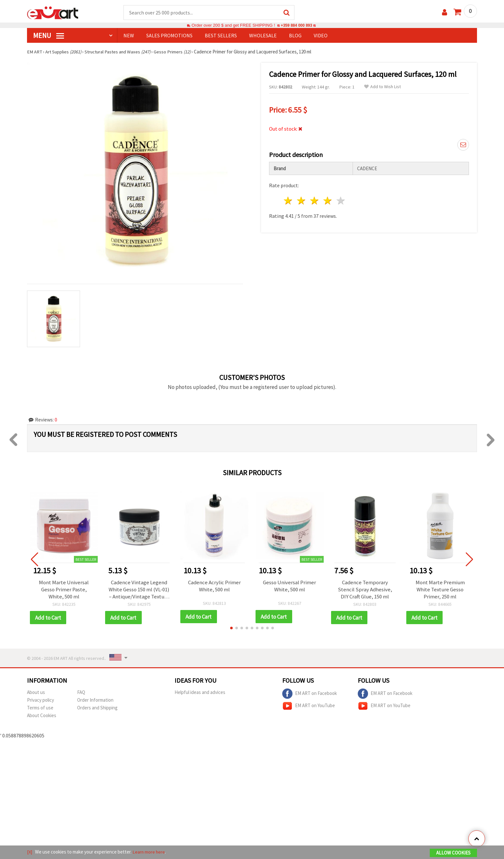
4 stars (328, 200)
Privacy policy (40, 701)
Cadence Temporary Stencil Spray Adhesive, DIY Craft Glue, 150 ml (365, 590)
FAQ (81, 693)
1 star (288, 200)
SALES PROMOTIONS (169, 36)
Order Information (95, 701)
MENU (49, 36)
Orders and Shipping (97, 708)
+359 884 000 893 (296, 26)
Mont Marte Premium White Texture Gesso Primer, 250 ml (440, 590)
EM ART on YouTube (309, 707)
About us (36, 693)
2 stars (302, 200)
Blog (295, 36)
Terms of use (40, 708)
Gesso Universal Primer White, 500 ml (289, 586)
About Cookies (42, 716)
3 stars (315, 200)
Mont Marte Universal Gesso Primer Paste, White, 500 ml (64, 590)
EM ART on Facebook (310, 694)
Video (321, 36)
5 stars (341, 200)
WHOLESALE (263, 36)
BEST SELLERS (221, 36)
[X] (30, 852)
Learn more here (149, 852)
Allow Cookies (453, 853)
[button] (231, 629)
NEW (129, 36)
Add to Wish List (382, 87)
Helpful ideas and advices (200, 693)
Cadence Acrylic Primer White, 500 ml (214, 586)
